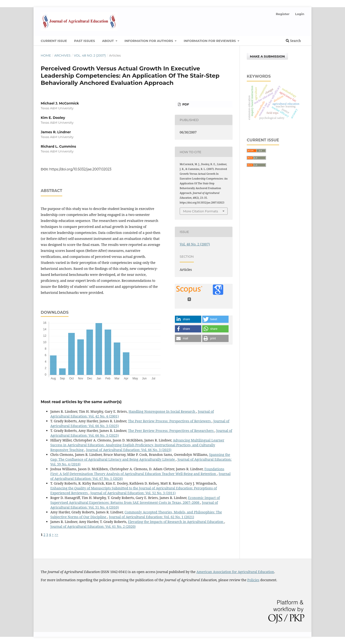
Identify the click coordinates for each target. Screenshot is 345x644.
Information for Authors (149, 41)
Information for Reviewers (210, 41)
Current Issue (54, 41)
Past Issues (84, 41)
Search (293, 41)
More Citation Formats (201, 211)
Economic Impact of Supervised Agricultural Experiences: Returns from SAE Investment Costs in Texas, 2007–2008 (135, 500)
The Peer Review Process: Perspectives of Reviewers (170, 421)
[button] (188, 319)
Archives (62, 55)
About (108, 41)
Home (46, 55)
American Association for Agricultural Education (235, 572)
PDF (185, 104)
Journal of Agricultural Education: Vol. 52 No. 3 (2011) (133, 493)
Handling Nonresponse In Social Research (162, 411)
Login (300, 14)
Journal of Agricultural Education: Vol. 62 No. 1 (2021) (151, 517)
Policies (253, 580)
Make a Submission (267, 56)
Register (283, 14)
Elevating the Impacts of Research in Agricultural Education (176, 522)
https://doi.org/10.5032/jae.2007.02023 (80, 169)
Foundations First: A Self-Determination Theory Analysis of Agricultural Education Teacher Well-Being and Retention (137, 471)
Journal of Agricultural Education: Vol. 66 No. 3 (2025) (129, 450)
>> (56, 535)
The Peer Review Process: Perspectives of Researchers (171, 431)
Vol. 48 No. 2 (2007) (90, 55)
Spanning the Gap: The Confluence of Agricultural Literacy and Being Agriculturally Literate (140, 457)
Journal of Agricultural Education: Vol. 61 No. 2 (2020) (93, 526)
